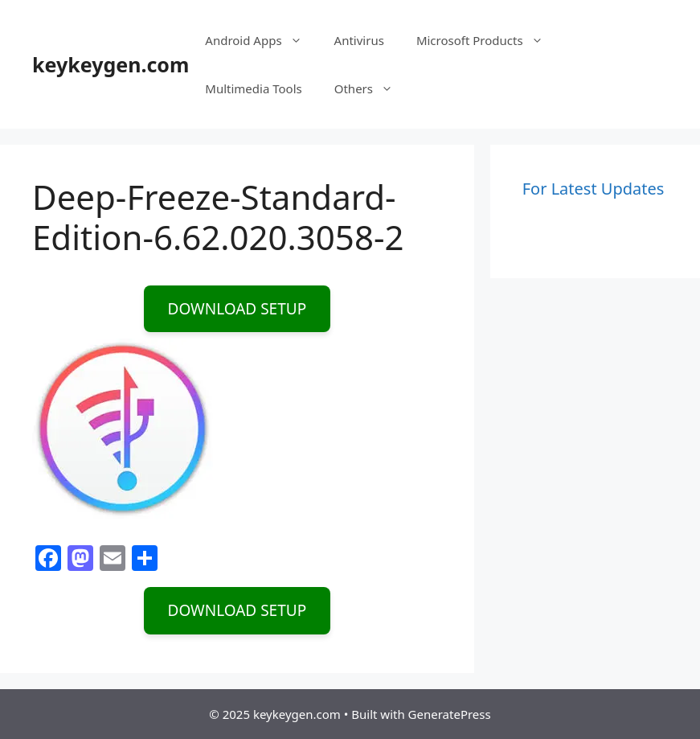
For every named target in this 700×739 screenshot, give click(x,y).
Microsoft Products (488, 40)
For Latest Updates (594, 189)
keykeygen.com (111, 64)
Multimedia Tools (253, 88)
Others (372, 88)
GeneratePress (450, 714)
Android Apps (261, 40)
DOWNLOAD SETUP (237, 309)
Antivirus (359, 40)
